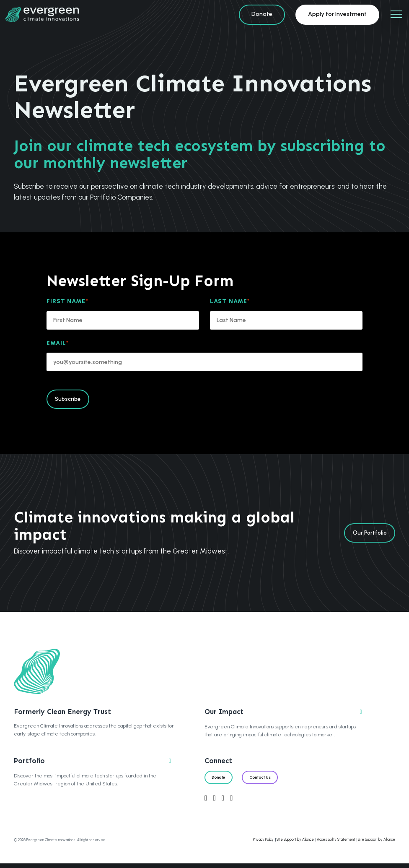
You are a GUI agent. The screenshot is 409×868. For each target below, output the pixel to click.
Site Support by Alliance (295, 844)
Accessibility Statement (336, 844)
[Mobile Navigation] (396, 15)
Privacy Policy (263, 844)
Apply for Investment (337, 14)
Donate (262, 14)
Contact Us (269, 781)
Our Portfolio (367, 535)
